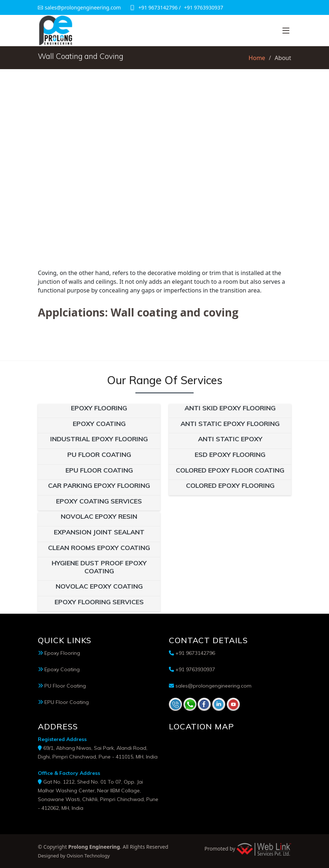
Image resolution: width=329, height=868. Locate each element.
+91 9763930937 (203, 7)
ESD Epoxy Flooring (230, 455)
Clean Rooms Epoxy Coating (99, 548)
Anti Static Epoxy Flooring (230, 424)
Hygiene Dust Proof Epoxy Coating (99, 567)
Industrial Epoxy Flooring (99, 439)
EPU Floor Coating (99, 470)
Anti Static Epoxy (230, 439)
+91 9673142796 (158, 7)
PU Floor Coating (99, 455)
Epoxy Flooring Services (99, 602)
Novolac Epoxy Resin (99, 516)
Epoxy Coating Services (99, 501)
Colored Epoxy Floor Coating (230, 470)
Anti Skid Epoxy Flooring (230, 408)
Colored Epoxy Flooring (230, 485)
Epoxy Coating (99, 424)
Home (257, 58)
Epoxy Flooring (99, 408)
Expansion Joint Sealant (99, 532)
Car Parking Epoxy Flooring (99, 485)
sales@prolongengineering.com (213, 686)
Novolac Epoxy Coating (99, 586)
